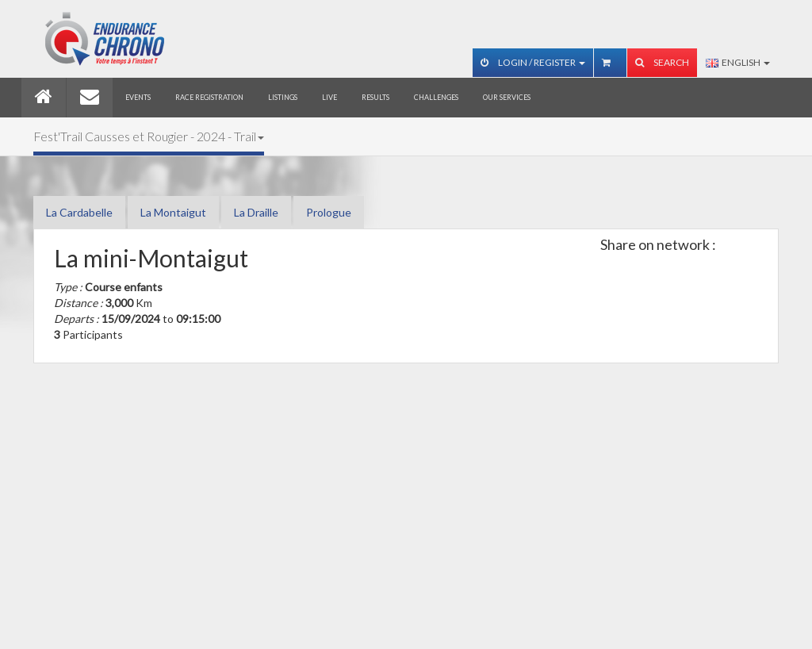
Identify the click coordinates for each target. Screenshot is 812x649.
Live (329, 97)
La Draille (256, 212)
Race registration (209, 97)
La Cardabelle (79, 212)
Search (662, 62)
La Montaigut (173, 212)
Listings (283, 97)
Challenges (436, 97)
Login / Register (533, 62)
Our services (507, 97)
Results (375, 97)
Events (138, 97)
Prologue (329, 212)
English (738, 62)
